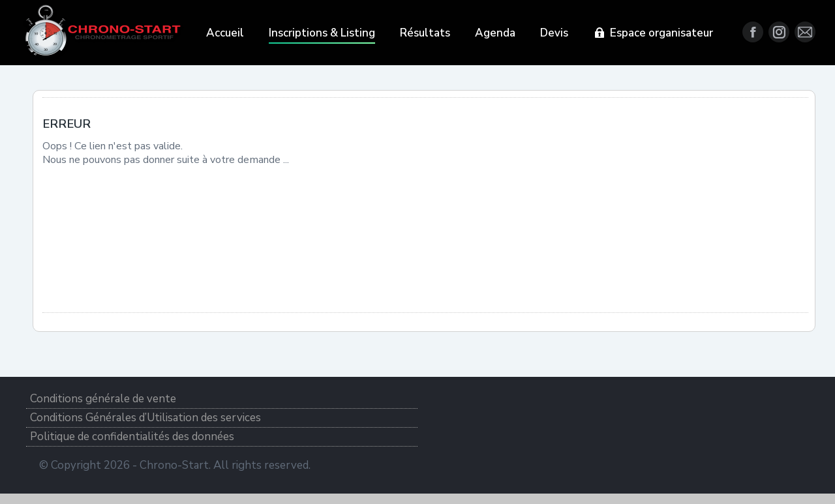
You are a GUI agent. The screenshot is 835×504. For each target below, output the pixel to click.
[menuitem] (225, 33)
